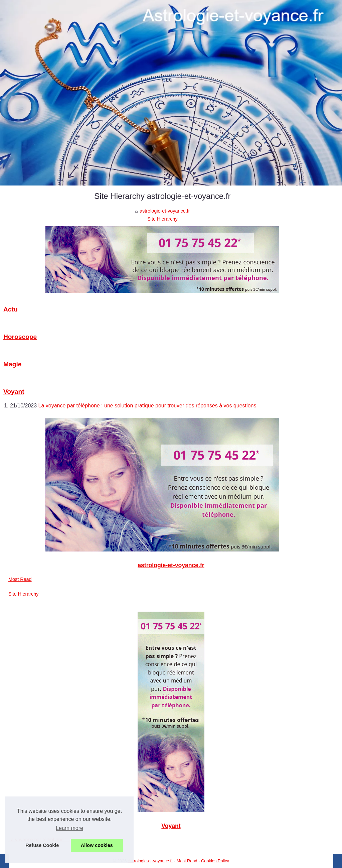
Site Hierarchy (162, 219)
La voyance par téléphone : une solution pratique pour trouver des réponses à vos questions (147, 406)
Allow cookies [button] (97, 845)
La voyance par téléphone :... (39, 840)
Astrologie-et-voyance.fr (150, 861)
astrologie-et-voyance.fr (165, 211)
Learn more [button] (69, 828)
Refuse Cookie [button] (42, 845)
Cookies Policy (215, 861)
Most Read (20, 579)
